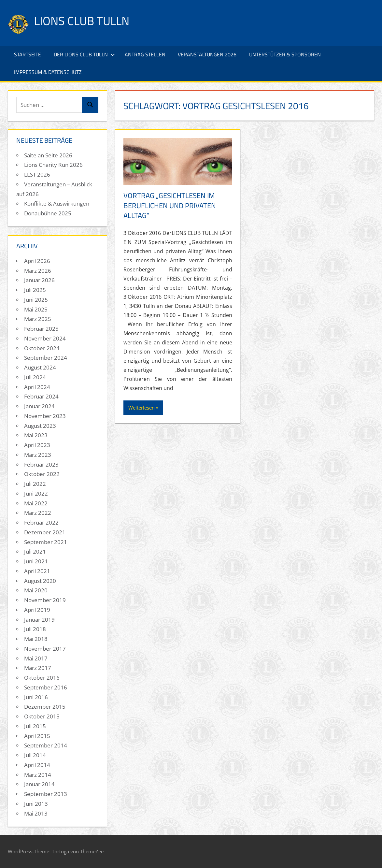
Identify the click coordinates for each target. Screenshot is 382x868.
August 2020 (40, 581)
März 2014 (38, 775)
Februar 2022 (41, 522)
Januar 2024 (39, 406)
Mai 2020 (36, 590)
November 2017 (45, 649)
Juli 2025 (35, 290)
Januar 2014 (39, 784)
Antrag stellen (145, 54)
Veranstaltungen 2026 (207, 54)
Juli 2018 (35, 629)
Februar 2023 (41, 464)
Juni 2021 (36, 561)
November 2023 (45, 416)
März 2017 (38, 668)
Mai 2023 (36, 435)
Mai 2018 (36, 639)
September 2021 (46, 542)
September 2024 (46, 358)
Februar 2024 (41, 396)
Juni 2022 (36, 493)
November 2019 (45, 600)
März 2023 (38, 455)
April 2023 (37, 445)
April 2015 (37, 736)
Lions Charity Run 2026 (53, 165)
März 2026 (38, 271)
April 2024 (37, 387)
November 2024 (45, 338)
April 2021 (37, 571)
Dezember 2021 (45, 532)
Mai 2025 (36, 309)
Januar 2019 (39, 620)
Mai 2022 (36, 503)
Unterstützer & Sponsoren (285, 54)
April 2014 (37, 765)
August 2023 (40, 426)
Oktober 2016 (42, 678)
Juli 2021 (35, 551)
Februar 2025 (41, 329)
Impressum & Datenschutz (48, 72)
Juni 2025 (36, 300)
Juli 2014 (35, 755)
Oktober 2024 (42, 348)
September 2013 (46, 794)
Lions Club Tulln (82, 21)
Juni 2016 (36, 697)
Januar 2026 (39, 280)
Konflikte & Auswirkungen (57, 203)
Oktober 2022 (42, 474)
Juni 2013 (36, 804)
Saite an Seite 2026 (48, 155)
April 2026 (37, 261)
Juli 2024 (35, 377)
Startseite (28, 54)
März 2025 (38, 319)
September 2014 (46, 745)
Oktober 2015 (42, 716)
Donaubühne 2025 (48, 213)
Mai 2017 (36, 658)
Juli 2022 (35, 484)
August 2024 (40, 367)
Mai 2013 (36, 813)
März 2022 (38, 513)
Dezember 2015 (45, 707)
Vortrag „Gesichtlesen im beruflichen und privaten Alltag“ (170, 206)
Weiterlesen (141, 408)
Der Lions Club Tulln (84, 54)
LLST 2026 (37, 174)
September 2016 (46, 687)
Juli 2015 (35, 726)
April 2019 (37, 610)
